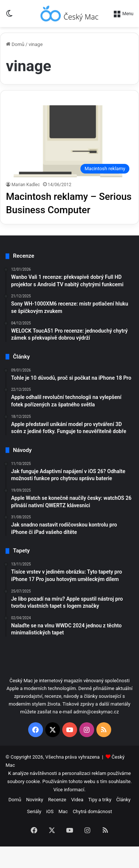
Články (124, 800)
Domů (15, 44)
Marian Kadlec (26, 185)
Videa (77, 800)
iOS (50, 811)
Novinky (35, 800)
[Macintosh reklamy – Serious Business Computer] (69, 141)
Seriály (34, 811)
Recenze (57, 800)
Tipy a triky (100, 800)
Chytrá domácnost (92, 811)
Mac (63, 811)
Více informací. (69, 790)
